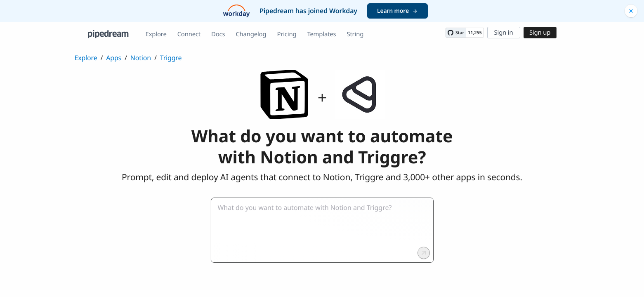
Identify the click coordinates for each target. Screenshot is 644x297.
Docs (218, 34)
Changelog (251, 34)
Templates (321, 34)
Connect (189, 34)
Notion (141, 58)
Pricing (287, 34)
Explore (156, 34)
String (355, 34)
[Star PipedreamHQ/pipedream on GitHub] (456, 33)
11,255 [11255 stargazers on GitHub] (475, 33)
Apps (114, 58)
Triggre (171, 58)
